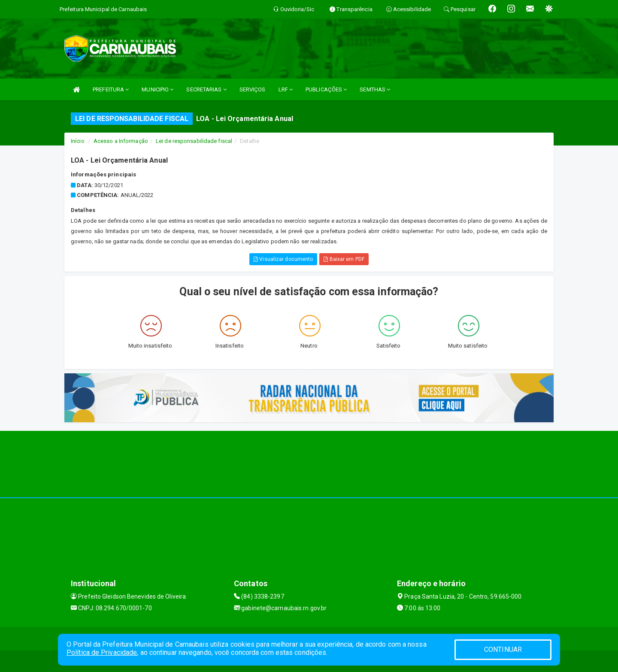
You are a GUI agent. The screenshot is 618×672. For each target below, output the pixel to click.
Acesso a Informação (121, 141)
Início (78, 141)
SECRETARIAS (206, 89)
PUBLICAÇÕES (326, 89)
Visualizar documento (283, 259)
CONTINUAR (503, 649)
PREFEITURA (111, 89)
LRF (286, 89)
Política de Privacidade (102, 652)
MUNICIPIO (158, 89)
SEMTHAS (375, 89)
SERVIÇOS (253, 89)
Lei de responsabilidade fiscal (194, 141)
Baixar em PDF (344, 259)
